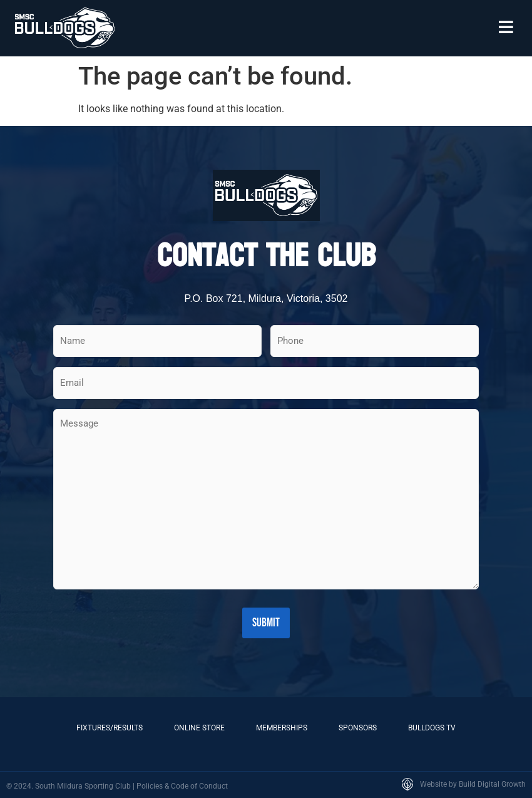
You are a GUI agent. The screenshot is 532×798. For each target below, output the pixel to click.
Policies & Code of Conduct (182, 785)
